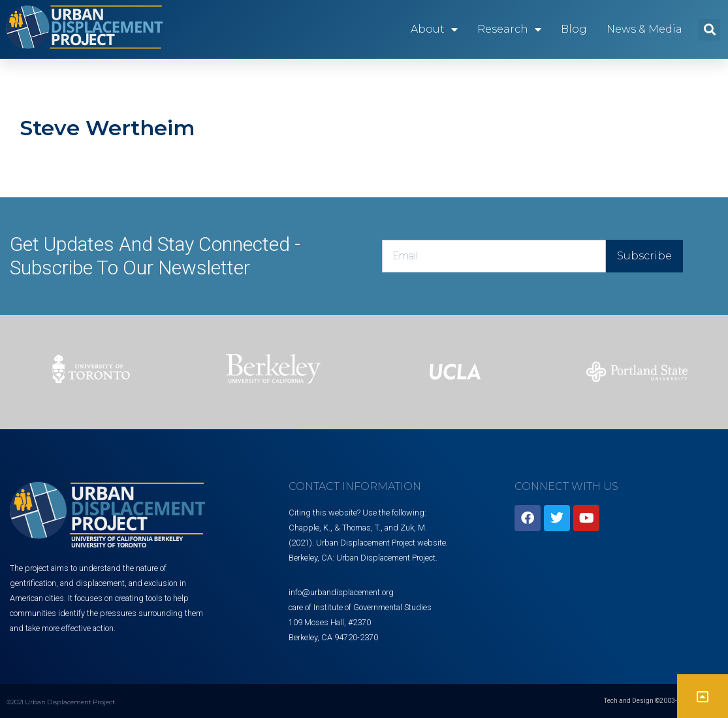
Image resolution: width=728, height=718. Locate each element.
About (434, 29)
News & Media (644, 29)
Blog (574, 29)
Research (509, 29)
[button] (709, 30)
